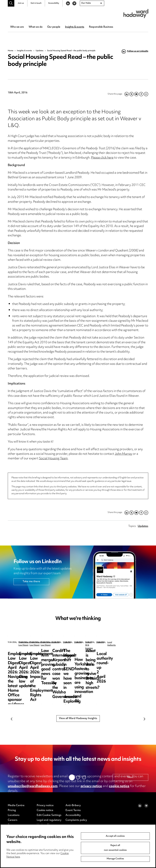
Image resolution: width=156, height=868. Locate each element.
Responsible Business (101, 27)
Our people (54, 27)
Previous (12, 719)
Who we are (17, 27)
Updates (40, 51)
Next (144, 719)
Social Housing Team (53, 459)
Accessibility (54, 3)
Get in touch (36, 3)
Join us (21, 3)
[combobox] (92, 3)
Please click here (102, 158)
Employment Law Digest (29, 642)
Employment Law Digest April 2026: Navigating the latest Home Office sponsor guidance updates (29, 660)
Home (11, 51)
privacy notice (91, 786)
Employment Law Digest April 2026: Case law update (85, 656)
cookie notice (119, 786)
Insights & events (75, 27)
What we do (35, 27)
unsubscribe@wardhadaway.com (33, 786)
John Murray (123, 454)
